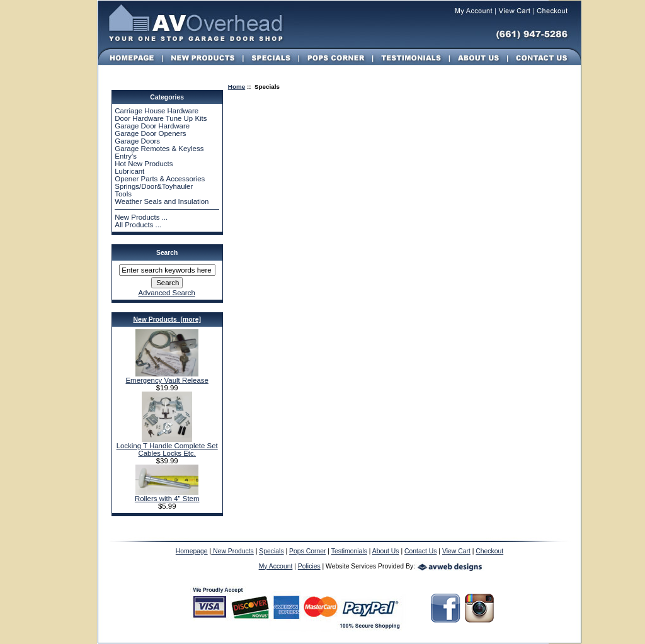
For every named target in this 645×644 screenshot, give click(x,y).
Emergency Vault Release (167, 377)
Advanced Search (166, 293)
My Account (276, 566)
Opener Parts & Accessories (160, 179)
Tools (123, 194)
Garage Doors (137, 141)
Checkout (489, 551)
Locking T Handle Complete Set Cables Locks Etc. (167, 446)
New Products (232, 551)
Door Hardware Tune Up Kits (161, 118)
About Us (386, 551)
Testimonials (349, 551)
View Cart (456, 551)
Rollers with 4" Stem (167, 495)
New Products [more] (167, 319)
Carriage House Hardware (157, 111)
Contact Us (420, 551)
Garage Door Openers (150, 133)
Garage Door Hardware (152, 126)
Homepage (192, 551)
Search (167, 253)
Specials (271, 551)
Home (237, 87)
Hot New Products (144, 164)
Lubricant (129, 171)
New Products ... (141, 217)
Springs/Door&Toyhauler (154, 186)
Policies (309, 566)
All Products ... (138, 225)
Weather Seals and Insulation (162, 201)
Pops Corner (307, 551)
